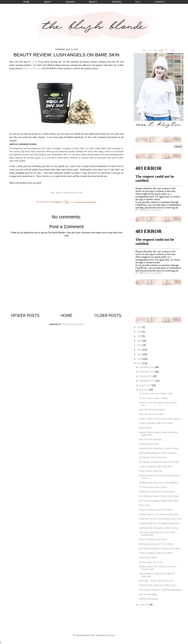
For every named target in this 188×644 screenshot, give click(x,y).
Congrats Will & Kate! (149, 444)
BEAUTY (93, 2)
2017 (140, 345)
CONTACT (160, 2)
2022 (140, 327)
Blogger (111, 635)
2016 (140, 350)
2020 (140, 332)
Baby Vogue (145, 505)
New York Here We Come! (151, 414)
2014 (140, 359)
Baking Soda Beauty (148, 599)
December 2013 (147, 367)
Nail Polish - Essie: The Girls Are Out (156, 581)
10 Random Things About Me (153, 457)
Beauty (59, 193)
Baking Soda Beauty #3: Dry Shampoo (157, 492)
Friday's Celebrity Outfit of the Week (156, 423)
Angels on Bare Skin (33, 68)
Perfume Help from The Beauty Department (159, 523)
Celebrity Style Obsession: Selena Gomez (159, 528)
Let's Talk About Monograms (152, 410)
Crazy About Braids (148, 558)
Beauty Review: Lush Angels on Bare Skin (159, 514)
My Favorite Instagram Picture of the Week (159, 462)
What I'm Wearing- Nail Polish (153, 539)
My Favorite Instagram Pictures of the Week (159, 549)
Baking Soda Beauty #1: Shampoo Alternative (160, 590)
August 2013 (146, 385)
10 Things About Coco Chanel (153, 487)
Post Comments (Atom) (73, 324)
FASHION (70, 2)
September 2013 (148, 381)
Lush (33, 62)
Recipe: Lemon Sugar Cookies (153, 398)
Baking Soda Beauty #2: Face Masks (156, 544)
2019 (140, 336)
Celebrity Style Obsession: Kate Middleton (159, 483)
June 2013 (145, 605)
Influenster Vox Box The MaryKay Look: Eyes (160, 519)
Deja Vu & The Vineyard (150, 439)
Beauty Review (70, 193)
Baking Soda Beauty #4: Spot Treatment (158, 453)
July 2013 (144, 390)
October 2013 (146, 376)
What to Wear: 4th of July (151, 562)
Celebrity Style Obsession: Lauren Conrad (159, 448)
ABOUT (48, 2)
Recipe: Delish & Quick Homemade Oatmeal (160, 419)
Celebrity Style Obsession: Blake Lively (157, 585)
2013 (140, 363)
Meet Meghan (145, 428)
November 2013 (147, 372)
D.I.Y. (138, 2)
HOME (26, 2)
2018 (140, 341)
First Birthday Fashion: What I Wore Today (159, 496)
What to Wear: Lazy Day (150, 471)
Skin (81, 193)
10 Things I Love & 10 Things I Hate (156, 394)
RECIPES (117, 2)
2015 (140, 354)
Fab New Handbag (148, 594)
